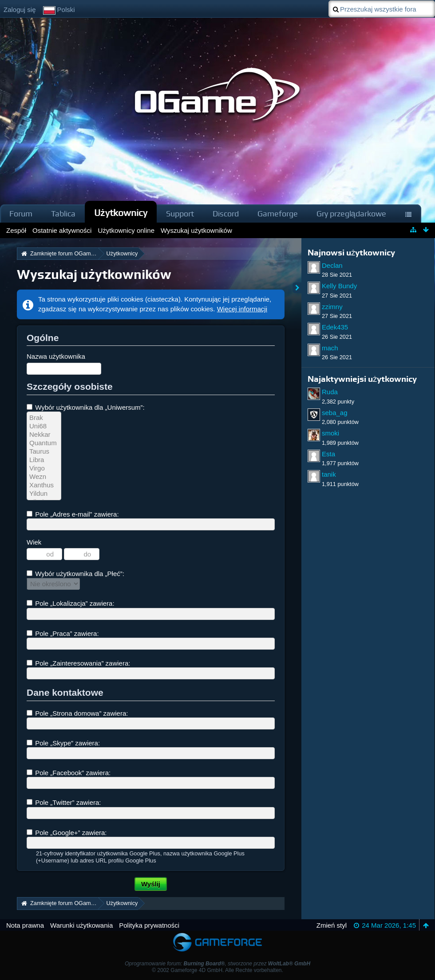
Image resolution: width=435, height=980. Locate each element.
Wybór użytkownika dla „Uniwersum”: (86, 407)
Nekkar (44, 435)
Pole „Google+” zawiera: (67, 833)
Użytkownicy (121, 213)
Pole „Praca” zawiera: (63, 633)
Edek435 (335, 327)
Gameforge (278, 214)
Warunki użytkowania (81, 925)
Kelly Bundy (339, 286)
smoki (330, 433)
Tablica (63, 214)
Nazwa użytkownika (56, 356)
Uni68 (44, 426)
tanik (329, 474)
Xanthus (44, 485)
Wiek (34, 542)
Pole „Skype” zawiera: (63, 743)
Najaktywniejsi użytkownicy (362, 379)
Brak (44, 418)
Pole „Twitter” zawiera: (64, 802)
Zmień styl (332, 925)
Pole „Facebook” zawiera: (69, 773)
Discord (226, 214)
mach (330, 348)
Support (180, 214)
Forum (21, 214)
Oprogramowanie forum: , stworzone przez (217, 964)
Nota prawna (25, 925)
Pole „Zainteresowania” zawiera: (78, 663)
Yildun (44, 494)
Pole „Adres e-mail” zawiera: (73, 514)
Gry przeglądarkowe (351, 214)
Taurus (44, 452)
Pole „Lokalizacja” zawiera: (71, 603)
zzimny (332, 307)
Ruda (330, 392)
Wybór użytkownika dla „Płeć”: (75, 574)
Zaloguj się (20, 10)
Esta (328, 454)
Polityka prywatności (149, 925)
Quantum (44, 443)
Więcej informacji (242, 309)
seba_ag (335, 413)
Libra (44, 460)
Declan (332, 265)
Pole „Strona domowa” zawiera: (77, 713)
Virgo (44, 468)
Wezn (44, 477)
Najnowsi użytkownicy (351, 253)
